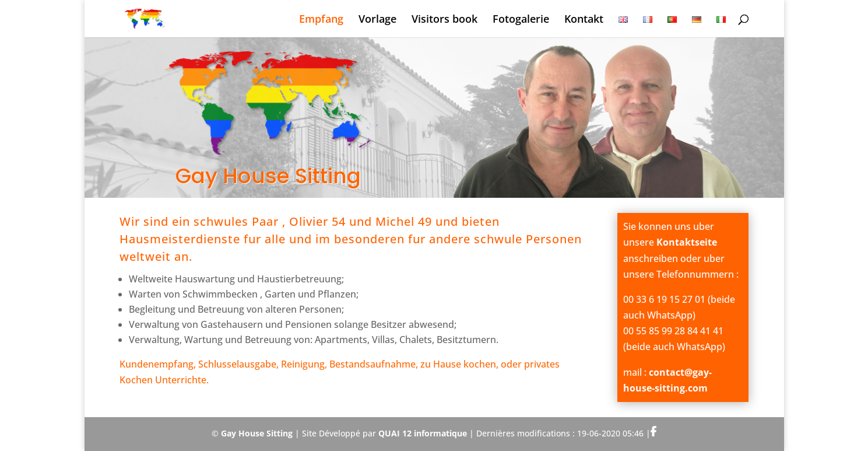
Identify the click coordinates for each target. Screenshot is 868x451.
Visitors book (444, 20)
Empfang (321, 20)
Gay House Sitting (257, 433)
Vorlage (377, 20)
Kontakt (584, 20)
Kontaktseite (687, 242)
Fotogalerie (521, 20)
